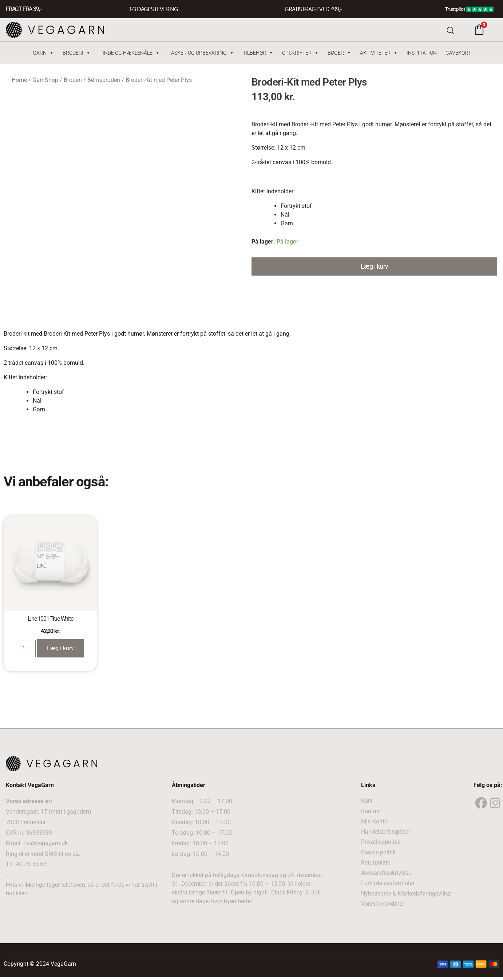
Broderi (77, 53)
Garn (43, 53)
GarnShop (45, 80)
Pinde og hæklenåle (130, 53)
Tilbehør (258, 53)
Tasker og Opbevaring (201, 53)
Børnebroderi (104, 80)
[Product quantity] (26, 648)
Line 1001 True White (50, 619)
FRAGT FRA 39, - (24, 9)
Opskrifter (300, 53)
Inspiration (422, 53)
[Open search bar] (451, 30)
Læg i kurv (375, 266)
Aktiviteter (379, 53)
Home (19, 80)
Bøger (339, 53)
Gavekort (458, 53)
